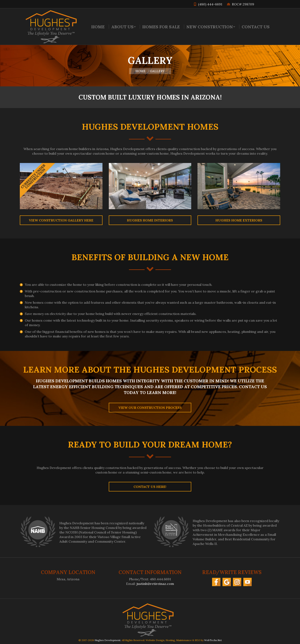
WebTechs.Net (213, 640)
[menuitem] (98, 27)
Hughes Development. (108, 640)
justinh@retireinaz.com (155, 584)
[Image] (61, 186)
